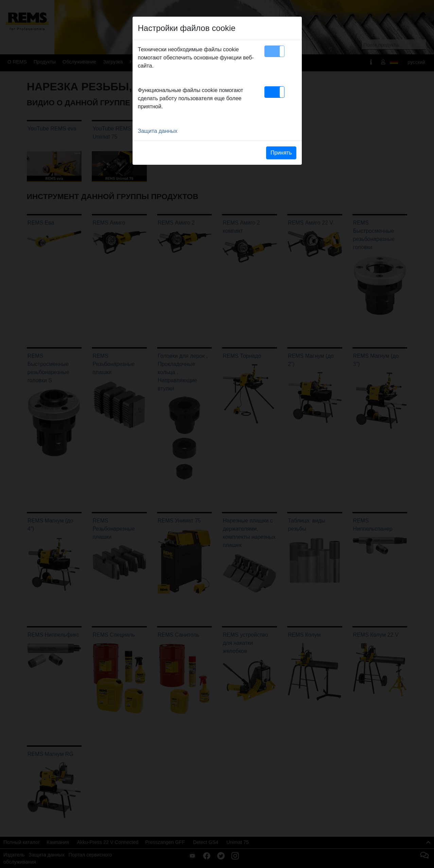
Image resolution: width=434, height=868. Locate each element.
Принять (281, 153)
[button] (274, 51)
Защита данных (158, 131)
